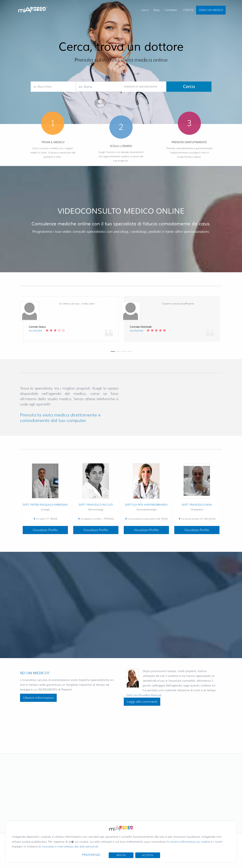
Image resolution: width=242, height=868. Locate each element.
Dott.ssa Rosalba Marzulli (144, 695)
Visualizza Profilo (45, 530)
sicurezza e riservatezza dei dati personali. (70, 846)
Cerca (145, 10)
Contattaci (171, 10)
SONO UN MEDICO (211, 10)
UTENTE (188, 10)
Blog (157, 10)
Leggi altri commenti (142, 702)
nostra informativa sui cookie (190, 842)
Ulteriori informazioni (38, 698)
